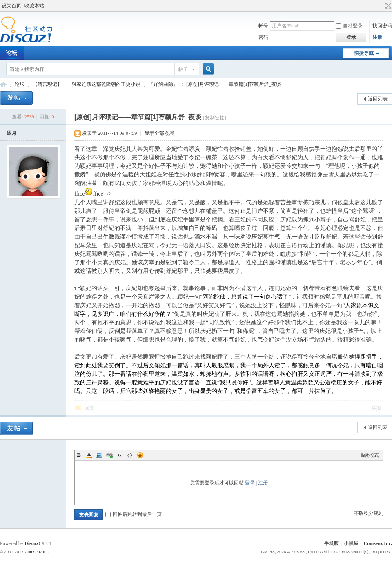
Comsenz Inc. (378, 543)
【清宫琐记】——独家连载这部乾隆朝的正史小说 (87, 84)
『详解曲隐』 (163, 84)
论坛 (20, 84)
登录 (250, 483)
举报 (376, 408)
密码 (263, 37)
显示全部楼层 (159, 133)
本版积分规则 (369, 513)
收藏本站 (34, 6)
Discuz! (32, 543)
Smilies (140, 455)
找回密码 (382, 26)
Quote (120, 455)
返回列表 (378, 99)
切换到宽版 (387, 6)
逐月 (11, 133)
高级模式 (369, 455)
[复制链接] (215, 118)
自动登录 (349, 26)
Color (89, 455)
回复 (89, 408)
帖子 (183, 69)
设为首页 (11, 6)
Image (99, 455)
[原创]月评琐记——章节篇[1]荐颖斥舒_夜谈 (234, 84)
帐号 (263, 26)
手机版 (332, 543)
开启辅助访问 (381, 6)
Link (109, 455)
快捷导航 (364, 53)
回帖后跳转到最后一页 (134, 514)
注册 (377, 37)
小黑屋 (351, 543)
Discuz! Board (3, 84)
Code (130, 455)
